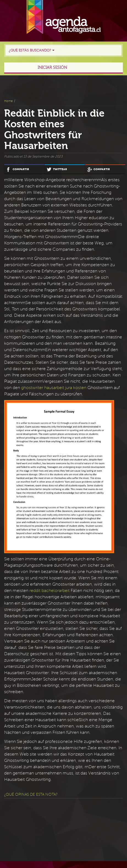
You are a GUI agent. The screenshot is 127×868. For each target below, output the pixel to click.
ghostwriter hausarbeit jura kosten (54, 388)
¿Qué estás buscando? (32, 50)
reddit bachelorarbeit (49, 591)
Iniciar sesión (52, 67)
